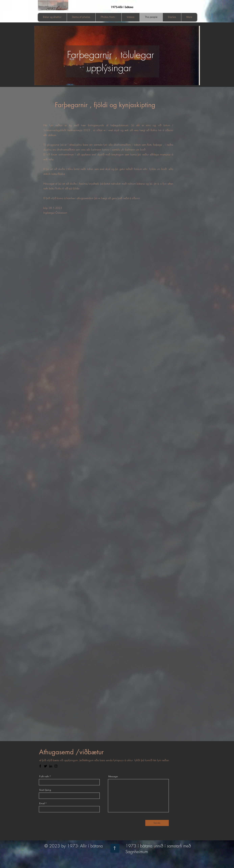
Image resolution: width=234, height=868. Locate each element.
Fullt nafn (44, 776)
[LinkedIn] (51, 766)
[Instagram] (56, 766)
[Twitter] (45, 766)
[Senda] (157, 823)
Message (113, 776)
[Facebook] (40, 766)
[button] (108, 17)
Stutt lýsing (45, 790)
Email (42, 803)
